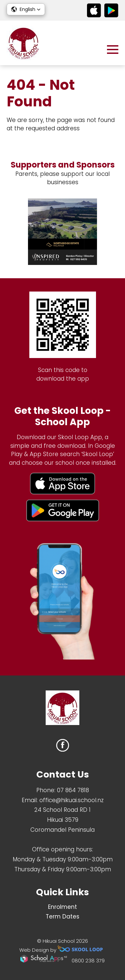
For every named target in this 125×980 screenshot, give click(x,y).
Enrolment (62, 907)
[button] (26, 9)
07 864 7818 (73, 790)
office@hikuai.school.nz (71, 800)
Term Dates (62, 917)
